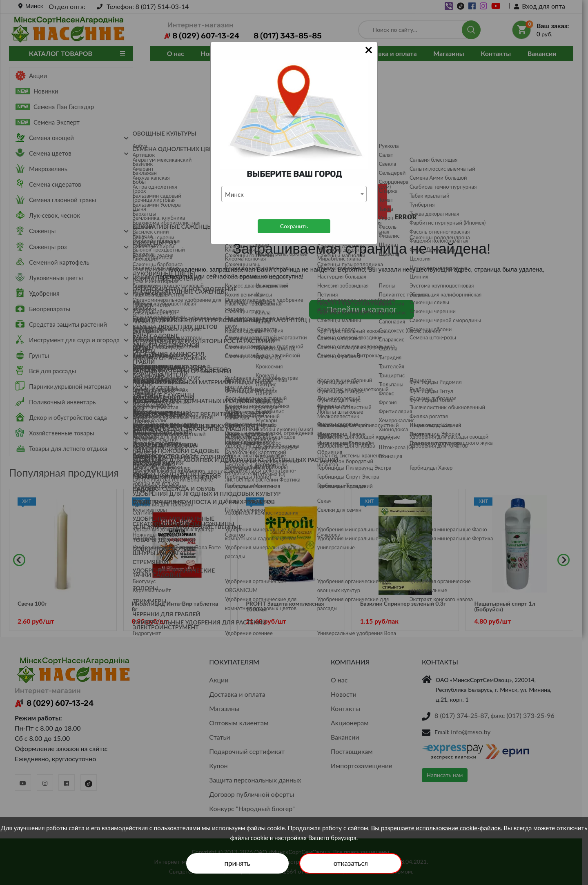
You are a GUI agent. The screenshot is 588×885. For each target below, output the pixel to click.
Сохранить (294, 226)
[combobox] (294, 194)
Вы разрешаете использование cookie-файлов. (437, 828)
